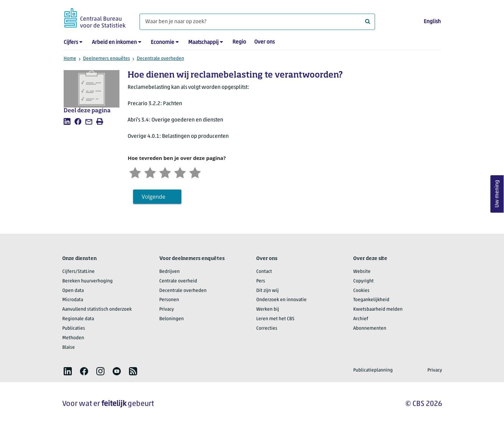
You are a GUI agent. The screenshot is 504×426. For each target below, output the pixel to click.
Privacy (167, 309)
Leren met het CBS (275, 319)
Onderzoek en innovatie (281, 300)
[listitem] (67, 121)
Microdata (73, 300)
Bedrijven (169, 272)
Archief (361, 319)
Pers (261, 281)
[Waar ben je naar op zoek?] (257, 22)
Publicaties (74, 329)
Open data (73, 291)
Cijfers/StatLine (78, 272)
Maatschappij (203, 43)
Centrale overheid (178, 281)
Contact (264, 272)
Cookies (361, 291)
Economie (162, 43)
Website (362, 272)
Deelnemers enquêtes (107, 59)
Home (70, 59)
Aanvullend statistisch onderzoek (97, 309)
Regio (239, 42)
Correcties (267, 329)
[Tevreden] (180, 172)
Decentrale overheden (160, 59)
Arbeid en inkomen (114, 43)
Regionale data (78, 319)
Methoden (73, 338)
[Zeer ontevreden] (135, 172)
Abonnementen (370, 329)
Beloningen (172, 319)
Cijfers (71, 43)
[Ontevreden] (150, 172)
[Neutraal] (165, 172)
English (432, 22)
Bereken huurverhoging (87, 281)
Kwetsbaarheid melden (378, 309)
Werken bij (268, 309)
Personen (169, 300)
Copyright (363, 281)
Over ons (264, 42)
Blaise (69, 348)
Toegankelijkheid (371, 300)
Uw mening (497, 194)
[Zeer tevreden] (195, 172)
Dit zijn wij (267, 291)
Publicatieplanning (373, 370)
